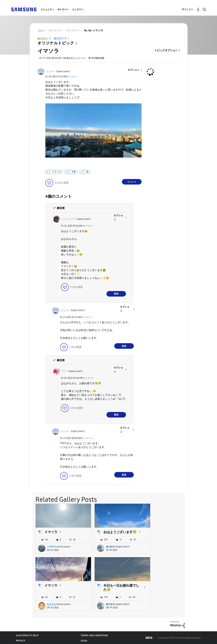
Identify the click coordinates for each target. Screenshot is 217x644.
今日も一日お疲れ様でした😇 (61, 587)
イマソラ (56, 172)
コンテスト (78, 10)
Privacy (21, 640)
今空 (74, 172)
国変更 (149, 637)
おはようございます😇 (112, 532)
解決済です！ (62, 38)
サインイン (188, 9)
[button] (136, 70)
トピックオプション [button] (166, 50)
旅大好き (105, 548)
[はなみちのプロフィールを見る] (51, 71)
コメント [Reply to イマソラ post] (132, 182)
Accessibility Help (27, 635)
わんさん (159, 548)
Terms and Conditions (94, 635)
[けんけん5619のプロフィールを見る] (69, 219)
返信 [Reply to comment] (116, 294)
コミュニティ (47, 10)
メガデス (52, 548)
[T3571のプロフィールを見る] (65, 371)
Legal (84, 640)
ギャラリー (63, 10)
